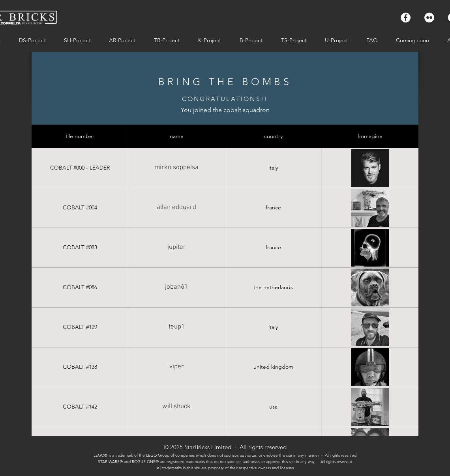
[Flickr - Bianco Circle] (429, 18)
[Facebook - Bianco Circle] (406, 18)
